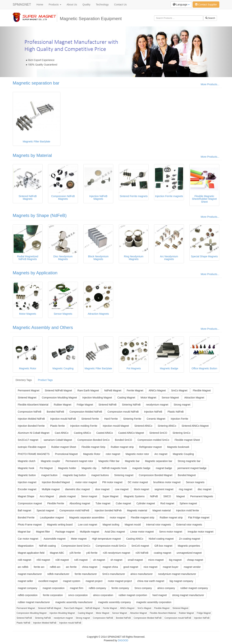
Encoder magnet (27, 489)
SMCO (167, 496)
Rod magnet (167, 503)
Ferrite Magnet (135, 390)
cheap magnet (195, 560)
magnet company (27, 588)
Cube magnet (123, 503)
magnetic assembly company (114, 602)
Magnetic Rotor (92, 454)
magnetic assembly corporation (154, 602)
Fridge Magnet (85, 405)
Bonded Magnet (187, 475)
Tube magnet (103, 503)
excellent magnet (48, 581)
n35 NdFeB (142, 553)
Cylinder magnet (146, 503)
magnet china (110, 567)
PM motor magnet (112, 482)
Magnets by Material (32, 155)
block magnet (141, 489)
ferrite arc (39, 567)
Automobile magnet (55, 539)
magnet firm (77, 588)
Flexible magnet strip (143, 518)
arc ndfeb (23, 567)
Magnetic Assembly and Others (43, 327)
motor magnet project (120, 581)
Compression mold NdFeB (74, 510)
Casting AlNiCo (82, 433)
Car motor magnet (28, 539)
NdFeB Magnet (113, 390)
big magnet (175, 560)
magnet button (49, 475)
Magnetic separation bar (36, 83)
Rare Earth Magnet (88, 390)
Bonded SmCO (123, 440)
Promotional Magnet (66, 454)
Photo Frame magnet (30, 525)
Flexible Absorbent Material (33, 405)
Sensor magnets (195, 482)
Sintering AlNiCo (167, 426)
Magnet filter (43, 532)
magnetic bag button (74, 475)
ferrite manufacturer (86, 574)
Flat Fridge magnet (199, 518)
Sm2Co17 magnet (28, 440)
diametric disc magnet (77, 489)
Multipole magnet (90, 532)
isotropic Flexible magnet (32, 447)
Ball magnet (24, 510)
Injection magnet (27, 482)
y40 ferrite (92, 553)
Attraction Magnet (194, 398)
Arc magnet (161, 454)
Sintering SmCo (181, 433)
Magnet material (161, 510)
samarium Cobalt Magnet (58, 440)
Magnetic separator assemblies (87, 518)
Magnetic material (137, 510)
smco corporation (78, 595)
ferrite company (120, 588)
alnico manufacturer (142, 574)
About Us (72, 5)
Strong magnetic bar (189, 461)
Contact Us (120, 5)
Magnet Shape (26, 496)
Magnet (181, 496)
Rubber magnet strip (122, 447)
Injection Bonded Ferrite (31, 426)
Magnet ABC (57, 553)
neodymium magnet (157, 405)
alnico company (166, 588)
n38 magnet (62, 560)
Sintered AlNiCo (143, 426)
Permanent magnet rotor (79, 461)
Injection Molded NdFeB (31, 419)
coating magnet (163, 553)
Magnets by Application (35, 273)
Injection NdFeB (153, 412)
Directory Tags (24, 380)
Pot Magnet (46, 468)
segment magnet (164, 489)
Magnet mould (133, 525)
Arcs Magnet (47, 496)
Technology (102, 5)
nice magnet (150, 567)
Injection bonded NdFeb (108, 510)
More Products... (210, 84)
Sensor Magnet (170, 398)
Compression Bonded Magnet (156, 475)
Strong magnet (182, 405)
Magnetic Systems (134, 496)
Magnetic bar (132, 461)
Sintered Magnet (27, 398)
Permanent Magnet (29, 390)
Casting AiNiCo (135, 539)
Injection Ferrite (179, 419)
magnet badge (164, 468)
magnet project (94, 581)
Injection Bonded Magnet (56, 482)
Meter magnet (79, 539)
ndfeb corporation (28, 595)
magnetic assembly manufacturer (74, 602)
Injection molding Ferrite (84, 426)
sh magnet (116, 560)
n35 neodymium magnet (117, 553)
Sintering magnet (124, 475)
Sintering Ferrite (132, 419)
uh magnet (99, 560)
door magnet (102, 489)
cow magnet (122, 489)
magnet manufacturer (30, 574)
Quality (86, 5)
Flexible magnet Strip (94, 447)
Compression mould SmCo (111, 546)
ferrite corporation (53, 595)
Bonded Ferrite (26, 518)
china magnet (90, 567)
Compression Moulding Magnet (59, 398)
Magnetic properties (189, 546)
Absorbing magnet (80, 503)
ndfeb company (98, 588)
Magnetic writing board (60, 525)
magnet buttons (100, 475)
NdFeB (154, 496)
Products (55, 5)
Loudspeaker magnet (52, 518)
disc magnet (204, 489)
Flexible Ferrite (56, 503)
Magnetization (26, 546)
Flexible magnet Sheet (187, 440)
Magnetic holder (67, 468)
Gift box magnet (163, 546)
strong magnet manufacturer (188, 595)
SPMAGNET (22, 5)
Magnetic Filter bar (109, 461)
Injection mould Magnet (116, 426)
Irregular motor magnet (200, 532)
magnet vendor (192, 567)
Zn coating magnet (190, 539)
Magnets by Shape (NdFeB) (40, 215)
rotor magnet (113, 454)
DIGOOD (123, 640)
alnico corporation (103, 595)
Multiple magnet (51, 489)
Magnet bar (24, 532)
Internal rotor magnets (159, 525)
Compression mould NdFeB (123, 412)
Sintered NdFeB (107, 405)
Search (210, 18)
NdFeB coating (47, 546)
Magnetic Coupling (183, 454)
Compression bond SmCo (76, 546)
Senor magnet (89, 496)
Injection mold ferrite (188, 510)
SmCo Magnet (179, 390)
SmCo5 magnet (140, 546)
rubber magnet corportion (133, 595)
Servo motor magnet (171, 532)
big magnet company (181, 581)
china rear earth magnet (151, 581)
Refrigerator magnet (151, 447)
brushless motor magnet (167, 482)
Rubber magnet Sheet (64, 447)
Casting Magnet (126, 398)
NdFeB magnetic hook (114, 468)
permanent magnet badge (192, 468)
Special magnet (45, 510)
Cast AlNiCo (62, 433)
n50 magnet (43, 560)
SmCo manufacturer (114, 574)
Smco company (143, 588)
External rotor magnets (189, 525)
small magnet (135, 560)
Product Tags (45, 380)
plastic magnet (67, 496)
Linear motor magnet (142, 532)
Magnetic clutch (27, 461)
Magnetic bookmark (178, 447)
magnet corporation (54, 588)
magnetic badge (141, 468)
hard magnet (160, 595)
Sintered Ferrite (90, 419)
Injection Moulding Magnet (97, 398)
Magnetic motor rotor (137, 454)
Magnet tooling (111, 525)
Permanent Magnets (202, 496)
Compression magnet (30, 503)
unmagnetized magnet (189, 553)
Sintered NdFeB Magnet (58, 390)
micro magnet (156, 560)
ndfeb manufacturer (58, 574)
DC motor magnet (138, 482)
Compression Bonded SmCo (93, 440)
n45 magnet (81, 560)
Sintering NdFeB (131, 405)
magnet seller (25, 581)
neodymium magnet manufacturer (177, 574)
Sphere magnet (188, 503)
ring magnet (186, 489)
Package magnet (65, 532)
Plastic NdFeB (176, 412)
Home (40, 5)
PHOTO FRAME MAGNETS (34, 454)
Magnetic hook (26, 468)
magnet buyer (171, 567)
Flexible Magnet (202, 390)
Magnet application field (31, 553)
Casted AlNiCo (105, 433)
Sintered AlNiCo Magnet (195, 426)
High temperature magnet (106, 539)
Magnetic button (27, 475)
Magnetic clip (89, 468)
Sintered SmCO (158, 433)
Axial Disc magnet (115, 532)
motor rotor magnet (86, 482)
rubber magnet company (194, 588)
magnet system (72, 581)
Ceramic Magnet (156, 419)
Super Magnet (110, 496)
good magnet (131, 567)
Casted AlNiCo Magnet (131, 433)
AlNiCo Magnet (157, 390)
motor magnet (118, 518)
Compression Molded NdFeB (86, 412)
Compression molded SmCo (153, 440)
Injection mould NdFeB (63, 419)
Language (181, 5)
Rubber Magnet (63, 405)
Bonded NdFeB (55, 412)
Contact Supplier (206, 5)
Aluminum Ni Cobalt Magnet (34, 433)
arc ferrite (71, 567)
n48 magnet (24, 560)
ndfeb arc (55, 567)
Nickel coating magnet (161, 539)
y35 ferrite (75, 553)
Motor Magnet (148, 398)
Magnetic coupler (50, 461)
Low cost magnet (88, 525)
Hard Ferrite (111, 419)
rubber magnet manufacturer (34, 602)
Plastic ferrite (58, 426)
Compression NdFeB (30, 412)
